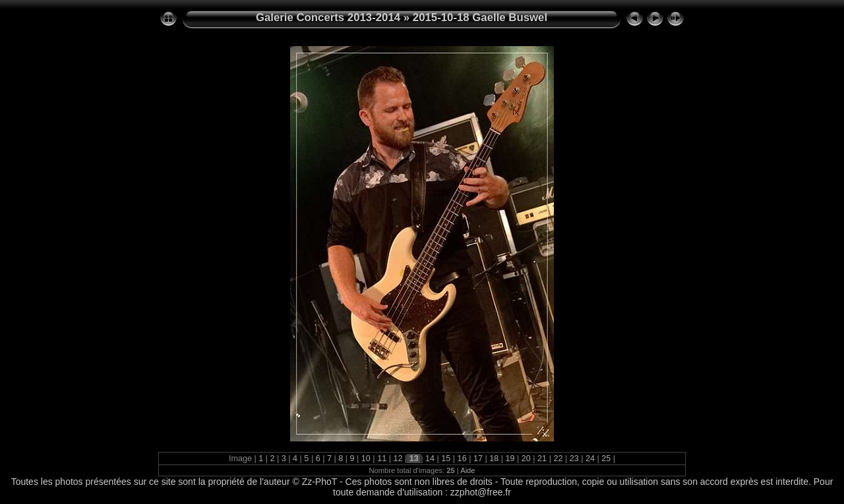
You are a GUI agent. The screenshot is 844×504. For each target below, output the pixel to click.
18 (494, 459)
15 (446, 459)
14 (430, 459)
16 (462, 459)
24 (590, 459)
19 (510, 459)
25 (606, 459)
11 (382, 459)
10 (366, 459)
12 (398, 459)
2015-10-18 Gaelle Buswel (480, 17)
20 (526, 459)
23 (574, 459)
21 (542, 459)
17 (478, 459)
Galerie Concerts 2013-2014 (328, 17)
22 (558, 459)
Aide (467, 470)
